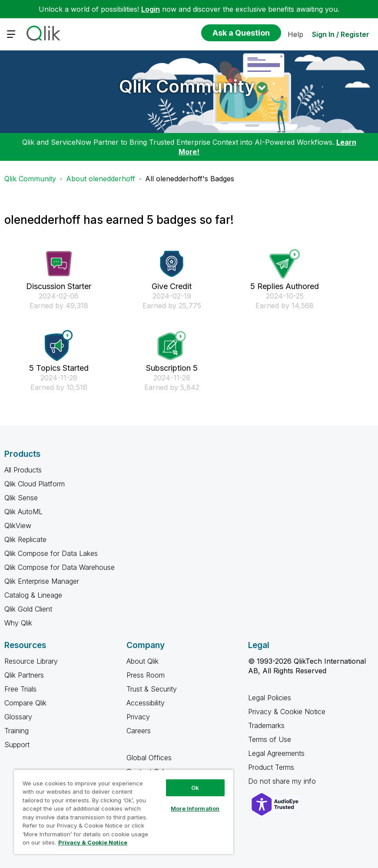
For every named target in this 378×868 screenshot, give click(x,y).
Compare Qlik (25, 703)
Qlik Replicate (25, 539)
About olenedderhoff (101, 179)
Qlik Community (187, 86)
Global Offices (149, 758)
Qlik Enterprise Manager (42, 581)
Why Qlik (18, 623)
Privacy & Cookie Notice (287, 712)
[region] (124, 812)
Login (151, 9)
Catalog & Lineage (33, 595)
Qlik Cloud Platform (35, 484)
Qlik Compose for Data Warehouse (60, 567)
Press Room (146, 675)
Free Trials (20, 689)
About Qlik (143, 661)
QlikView (18, 525)
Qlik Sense (21, 498)
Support (17, 745)
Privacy (138, 717)
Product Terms (271, 767)
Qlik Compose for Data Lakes (51, 553)
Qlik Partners (24, 675)
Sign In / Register (341, 34)
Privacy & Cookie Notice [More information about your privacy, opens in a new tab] (93, 842)
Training (17, 731)
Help (295, 34)
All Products (23, 470)
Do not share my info (283, 781)
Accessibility (146, 703)
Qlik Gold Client (28, 609)
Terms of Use (270, 739)
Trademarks (266, 725)
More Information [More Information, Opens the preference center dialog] (195, 808)
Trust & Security (152, 689)
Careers (139, 731)
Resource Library (31, 661)
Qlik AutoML (23, 512)
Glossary (18, 717)
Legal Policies (270, 698)
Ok (195, 788)
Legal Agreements (276, 753)
